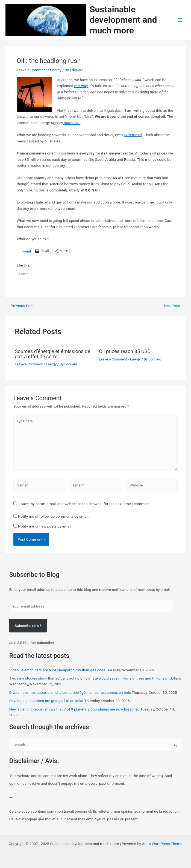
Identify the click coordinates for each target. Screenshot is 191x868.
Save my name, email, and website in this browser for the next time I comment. (86, 504)
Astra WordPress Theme (162, 844)
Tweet (26, 251)
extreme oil (133, 135)
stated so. (72, 123)
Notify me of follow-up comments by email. (54, 516)
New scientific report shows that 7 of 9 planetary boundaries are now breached (74, 709)
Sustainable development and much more (123, 20)
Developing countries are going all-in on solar (46, 701)
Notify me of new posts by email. (45, 526)
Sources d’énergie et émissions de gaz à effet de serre (52, 354)
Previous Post (20, 306)
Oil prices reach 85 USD (125, 351)
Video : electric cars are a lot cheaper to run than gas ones (57, 670)
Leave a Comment (32, 70)
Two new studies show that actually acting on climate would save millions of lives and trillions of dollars (95, 678)
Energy (56, 70)
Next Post (174, 306)
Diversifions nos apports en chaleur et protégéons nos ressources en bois (70, 692)
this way (81, 86)
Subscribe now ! (28, 626)
